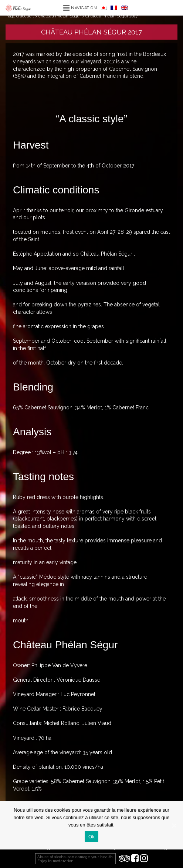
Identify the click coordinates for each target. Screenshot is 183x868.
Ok (91, 837)
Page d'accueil (20, 16)
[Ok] (174, 825)
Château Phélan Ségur (60, 16)
